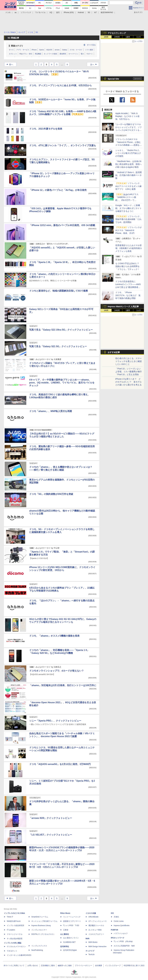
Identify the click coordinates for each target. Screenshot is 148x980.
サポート (90, 54)
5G (89, 12)
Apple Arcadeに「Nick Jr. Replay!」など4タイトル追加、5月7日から (127, 116)
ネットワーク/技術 (50, 54)
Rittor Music (65, 913)
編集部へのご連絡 (65, 966)
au (16, 12)
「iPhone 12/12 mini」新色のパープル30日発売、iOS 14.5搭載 (62, 225)
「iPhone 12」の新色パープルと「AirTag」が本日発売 (58, 190)
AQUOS (49, 50)
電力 (82, 54)
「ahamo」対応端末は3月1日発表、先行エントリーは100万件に (63, 685)
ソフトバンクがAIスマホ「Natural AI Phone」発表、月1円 (128, 230)
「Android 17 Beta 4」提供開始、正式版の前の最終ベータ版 (128, 175)
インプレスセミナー (39, 930)
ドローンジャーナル (15, 934)
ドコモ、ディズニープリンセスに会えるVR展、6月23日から (60, 85)
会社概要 (99, 966)
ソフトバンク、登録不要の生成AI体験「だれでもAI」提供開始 (128, 219)
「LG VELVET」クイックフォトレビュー (51, 835)
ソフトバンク (26, 12)
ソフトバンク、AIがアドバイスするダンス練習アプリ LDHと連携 (128, 186)
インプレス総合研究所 (15, 926)
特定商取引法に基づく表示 (134, 966)
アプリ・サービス (23, 50)
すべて (11, 50)
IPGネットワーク (118, 938)
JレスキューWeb (95, 930)
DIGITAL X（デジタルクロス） (43, 934)
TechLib (91, 954)
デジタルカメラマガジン (16, 947)
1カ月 (139, 37)
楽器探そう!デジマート (72, 921)
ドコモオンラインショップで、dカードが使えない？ (57, 671)
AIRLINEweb (93, 917)
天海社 (116, 917)
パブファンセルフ (121, 933)
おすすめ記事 (114, 352)
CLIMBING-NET (69, 942)
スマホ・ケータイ (76, 50)
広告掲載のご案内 (48, 966)
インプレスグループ (113, 966)
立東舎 (66, 930)
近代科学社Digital (70, 950)
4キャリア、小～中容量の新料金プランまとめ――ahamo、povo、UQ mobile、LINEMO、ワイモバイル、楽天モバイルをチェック (62, 383)
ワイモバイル (40, 12)
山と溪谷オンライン (71, 938)
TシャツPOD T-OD (71, 926)
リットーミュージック (72, 917)
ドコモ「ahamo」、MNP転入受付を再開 (51, 411)
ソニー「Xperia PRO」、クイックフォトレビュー (55, 721)
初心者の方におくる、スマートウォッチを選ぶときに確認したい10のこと (128, 361)
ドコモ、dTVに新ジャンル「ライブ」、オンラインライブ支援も (63, 145)
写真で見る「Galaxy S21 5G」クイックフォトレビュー (58, 346)
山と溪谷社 (65, 934)
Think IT (10, 917)
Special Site (113, 79)
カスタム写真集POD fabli (124, 946)
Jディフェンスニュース (98, 921)
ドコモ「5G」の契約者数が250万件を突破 (51, 494)
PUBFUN (114, 930)
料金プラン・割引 (26, 54)
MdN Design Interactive (97, 947)
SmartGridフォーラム (40, 917)
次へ (94, 64)
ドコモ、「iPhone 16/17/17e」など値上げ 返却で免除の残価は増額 (128, 295)
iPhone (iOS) (69, 12)
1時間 (106, 37)
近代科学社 (65, 947)
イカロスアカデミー (96, 934)
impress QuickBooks (122, 926)
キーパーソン (73, 54)
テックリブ (90, 951)
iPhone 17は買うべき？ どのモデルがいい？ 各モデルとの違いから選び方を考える (128, 382)
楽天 (58, 12)
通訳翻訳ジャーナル (96, 926)
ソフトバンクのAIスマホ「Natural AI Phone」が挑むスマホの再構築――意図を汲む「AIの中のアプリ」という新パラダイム (128, 145)
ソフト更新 (89, 50)
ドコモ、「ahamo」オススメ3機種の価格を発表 (54, 636)
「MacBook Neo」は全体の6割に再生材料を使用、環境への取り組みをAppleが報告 (128, 164)
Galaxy (65, 50)
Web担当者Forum (14, 921)
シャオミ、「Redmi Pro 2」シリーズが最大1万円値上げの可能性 (128, 153)
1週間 (128, 37)
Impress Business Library (41, 926)
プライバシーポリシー (83, 966)
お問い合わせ (33, 966)
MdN (87, 939)
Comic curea (119, 921)
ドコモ (8, 12)
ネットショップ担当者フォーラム (44, 921)
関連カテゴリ (17, 46)
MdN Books (93, 942)
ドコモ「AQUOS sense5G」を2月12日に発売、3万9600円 (60, 764)
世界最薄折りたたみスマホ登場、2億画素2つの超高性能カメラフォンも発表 (129, 248)
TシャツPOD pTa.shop (123, 941)
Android (81, 12)
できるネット (12, 951)
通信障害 (63, 54)
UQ (51, 12)
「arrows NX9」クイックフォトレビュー (51, 818)
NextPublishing (37, 950)
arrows (57, 50)
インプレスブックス (39, 946)
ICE (112, 913)
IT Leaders (11, 930)
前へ (9, 64)
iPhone (34, 50)
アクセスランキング (117, 33)
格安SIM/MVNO (107, 12)
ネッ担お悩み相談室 (15, 939)
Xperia (41, 50)
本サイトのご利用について (14, 966)
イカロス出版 (91, 913)
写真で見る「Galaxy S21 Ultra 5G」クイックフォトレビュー (61, 330)
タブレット (13, 54)
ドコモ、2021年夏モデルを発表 (46, 129)
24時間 (117, 37)
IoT (95, 12)
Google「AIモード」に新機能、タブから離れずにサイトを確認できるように (128, 208)
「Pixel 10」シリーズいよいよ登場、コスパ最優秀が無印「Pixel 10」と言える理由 (128, 372)
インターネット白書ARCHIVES (19, 955)
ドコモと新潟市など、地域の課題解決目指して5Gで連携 (58, 291)
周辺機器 (38, 54)
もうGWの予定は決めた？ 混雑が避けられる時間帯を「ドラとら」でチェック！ (128, 266)
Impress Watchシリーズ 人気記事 (123, 306)
